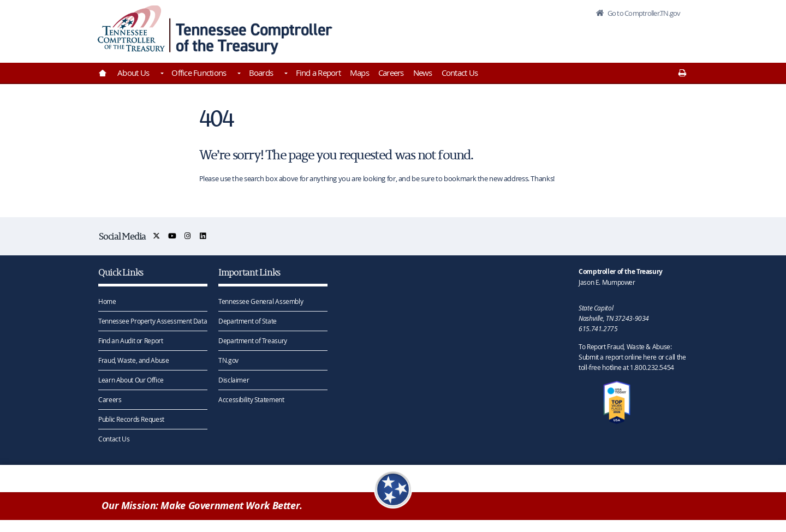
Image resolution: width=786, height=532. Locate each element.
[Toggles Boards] (285, 74)
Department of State (248, 321)
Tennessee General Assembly (261, 301)
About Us (133, 73)
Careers (391, 73)
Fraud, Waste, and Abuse (133, 360)
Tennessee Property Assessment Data (153, 321)
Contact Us (460, 73)
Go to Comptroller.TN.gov (643, 13)
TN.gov (228, 360)
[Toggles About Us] (161, 74)
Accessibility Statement (251, 399)
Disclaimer (234, 380)
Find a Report (318, 73)
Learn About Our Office (131, 380)
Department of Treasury (253, 340)
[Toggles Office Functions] (238, 74)
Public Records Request (131, 419)
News (423, 73)
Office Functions (199, 73)
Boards (261, 73)
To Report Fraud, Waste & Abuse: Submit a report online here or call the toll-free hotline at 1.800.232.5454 (632, 357)
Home (107, 301)
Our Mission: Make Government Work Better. (202, 506)
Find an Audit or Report (130, 340)
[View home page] (131, 29)
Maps (359, 73)
